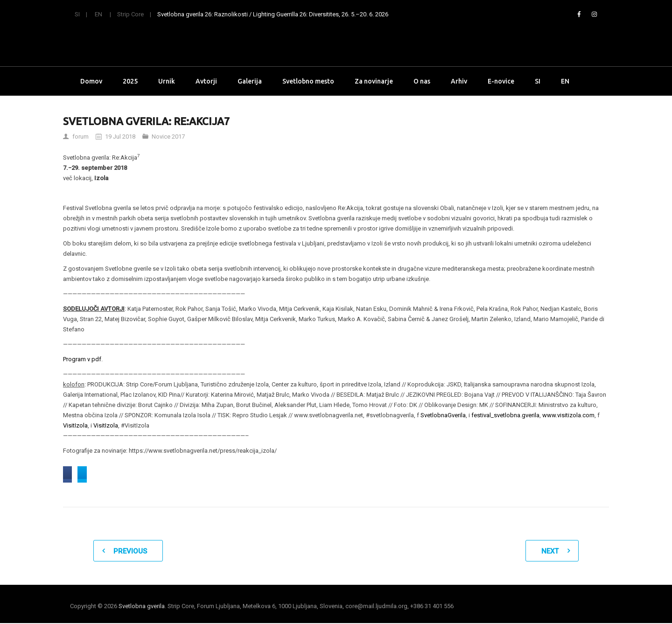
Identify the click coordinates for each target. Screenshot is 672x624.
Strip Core (130, 14)
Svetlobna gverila (142, 607)
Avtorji (206, 81)
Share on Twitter (174, 475)
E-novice (501, 81)
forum (80, 137)
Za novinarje (374, 81)
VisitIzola (75, 425)
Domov (91, 81)
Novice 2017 (168, 137)
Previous (130, 552)
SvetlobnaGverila (443, 415)
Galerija (250, 81)
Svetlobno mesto (308, 81)
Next (550, 552)
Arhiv (459, 81)
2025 (130, 81)
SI (77, 14)
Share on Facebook (100, 475)
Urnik (167, 81)
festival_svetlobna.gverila (505, 415)
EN (98, 14)
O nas (422, 81)
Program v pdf (82, 359)
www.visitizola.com (568, 415)
